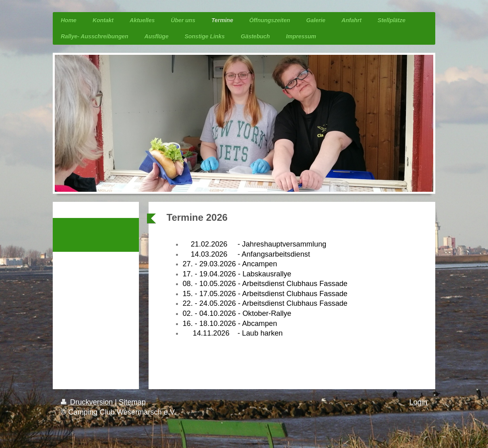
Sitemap (132, 402)
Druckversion (88, 402)
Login (418, 402)
